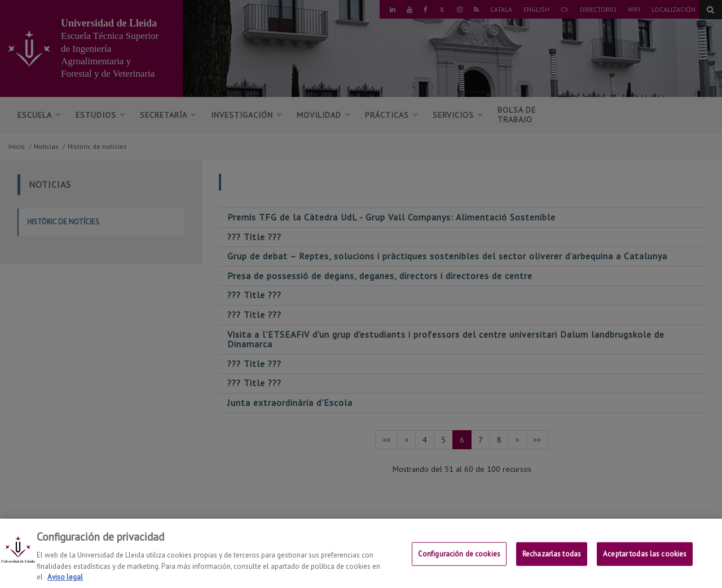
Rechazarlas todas (552, 562)
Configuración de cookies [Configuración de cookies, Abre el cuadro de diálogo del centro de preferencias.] (459, 562)
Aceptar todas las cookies (645, 562)
